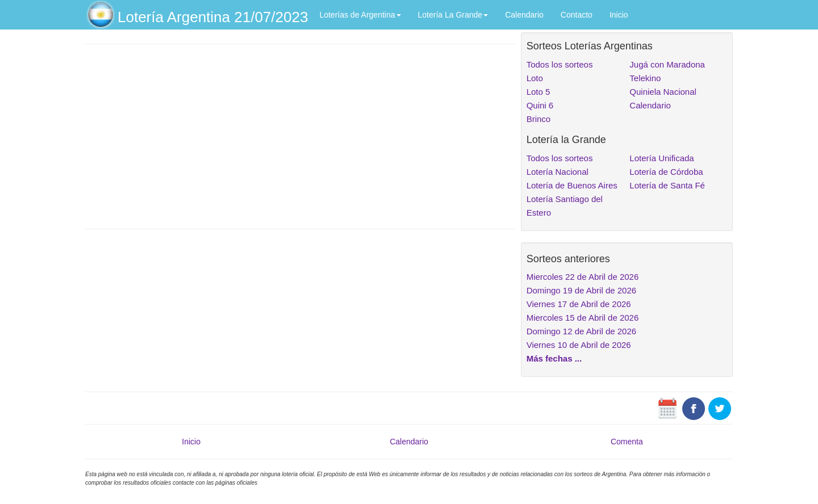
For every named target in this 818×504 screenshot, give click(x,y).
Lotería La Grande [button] (453, 15)
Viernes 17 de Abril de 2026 (579, 304)
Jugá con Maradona (667, 64)
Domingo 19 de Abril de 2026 (581, 290)
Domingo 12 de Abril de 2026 (581, 331)
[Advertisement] (300, 135)
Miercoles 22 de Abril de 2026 (583, 277)
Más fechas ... (554, 358)
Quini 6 (540, 105)
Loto (535, 78)
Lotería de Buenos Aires (572, 185)
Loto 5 (539, 92)
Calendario (524, 15)
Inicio (619, 15)
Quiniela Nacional (663, 92)
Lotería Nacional (558, 172)
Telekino (645, 78)
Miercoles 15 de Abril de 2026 (583, 318)
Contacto (577, 15)
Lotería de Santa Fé (667, 185)
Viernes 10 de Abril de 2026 (579, 345)
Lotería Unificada (662, 158)
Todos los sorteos (560, 64)
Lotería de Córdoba (666, 172)
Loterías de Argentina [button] (360, 15)
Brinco (539, 119)
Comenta (627, 442)
